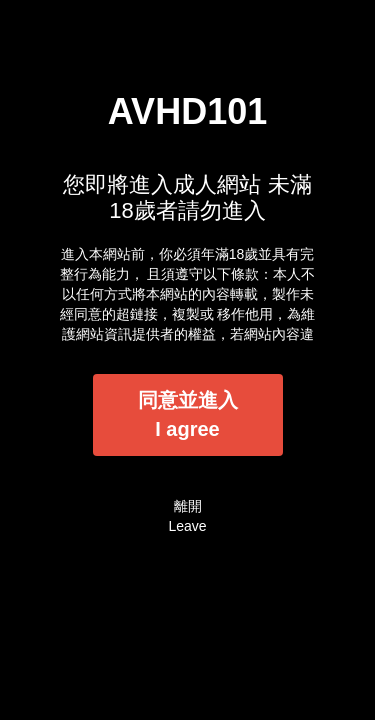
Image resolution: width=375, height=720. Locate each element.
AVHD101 (187, 111)
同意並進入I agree (188, 414)
